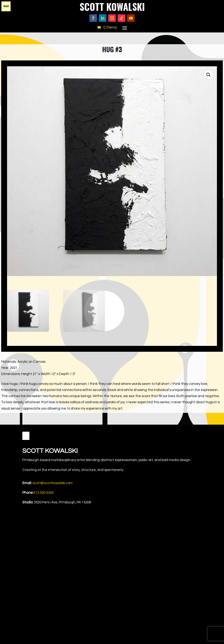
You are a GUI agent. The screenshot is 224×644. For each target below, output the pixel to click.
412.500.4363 (44, 493)
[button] (208, 75)
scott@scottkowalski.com (53, 483)
